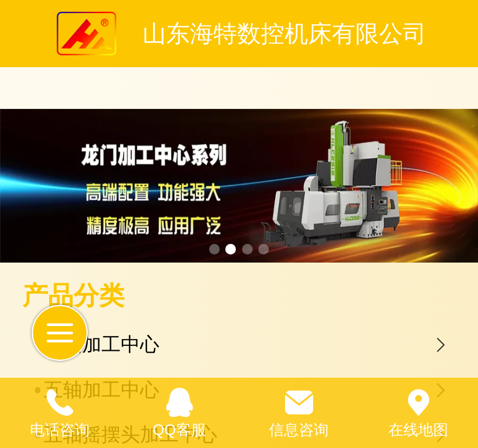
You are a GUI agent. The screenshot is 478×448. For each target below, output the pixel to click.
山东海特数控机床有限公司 (284, 33)
